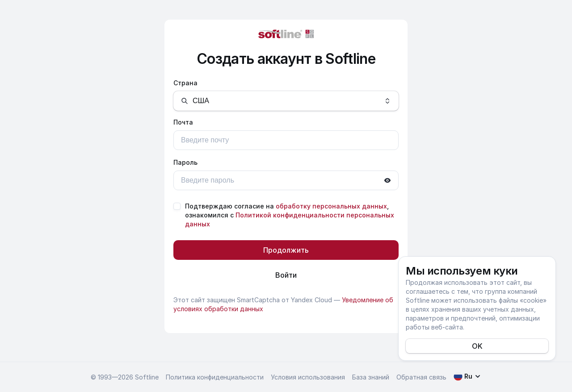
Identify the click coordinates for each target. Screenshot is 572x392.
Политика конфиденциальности (215, 377)
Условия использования (308, 377)
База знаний (371, 377)
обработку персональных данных (331, 206)
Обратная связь (421, 377)
